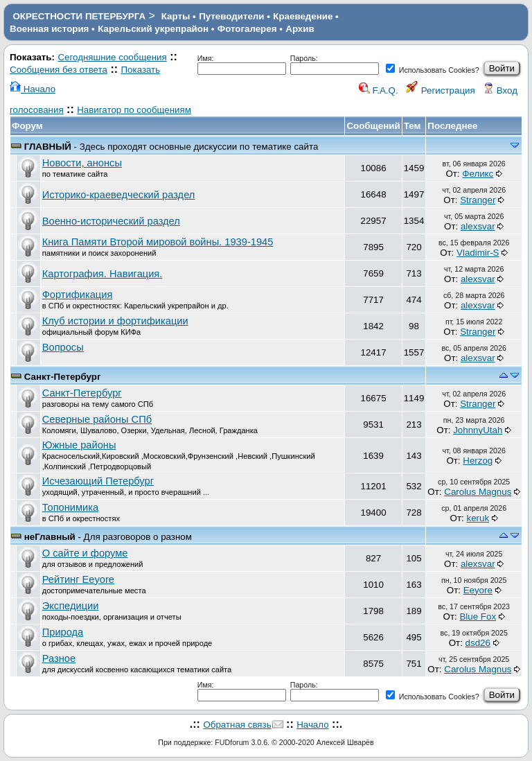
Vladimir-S (478, 253)
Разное (59, 658)
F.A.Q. (379, 90)
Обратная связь (237, 725)
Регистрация (441, 90)
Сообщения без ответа (59, 70)
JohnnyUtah (478, 430)
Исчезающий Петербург (98, 481)
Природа (63, 632)
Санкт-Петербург (63, 377)
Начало (33, 89)
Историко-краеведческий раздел (119, 195)
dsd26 (478, 643)
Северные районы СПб (97, 419)
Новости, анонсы (82, 163)
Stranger (478, 200)
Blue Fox (478, 616)
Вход (500, 90)
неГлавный (50, 537)
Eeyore (478, 590)
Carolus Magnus (478, 492)
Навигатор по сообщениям (134, 110)
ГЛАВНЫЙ (48, 147)
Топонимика (70, 507)
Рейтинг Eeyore (78, 579)
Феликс (478, 174)
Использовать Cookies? (433, 70)
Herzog (478, 461)
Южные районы (79, 445)
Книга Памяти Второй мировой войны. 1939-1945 (158, 242)
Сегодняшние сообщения (112, 57)
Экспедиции (71, 606)
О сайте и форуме (85, 553)
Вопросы (63, 347)
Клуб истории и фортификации (115, 321)
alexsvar (478, 226)
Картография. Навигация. (103, 274)
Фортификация (78, 295)
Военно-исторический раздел (111, 221)
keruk (478, 518)
